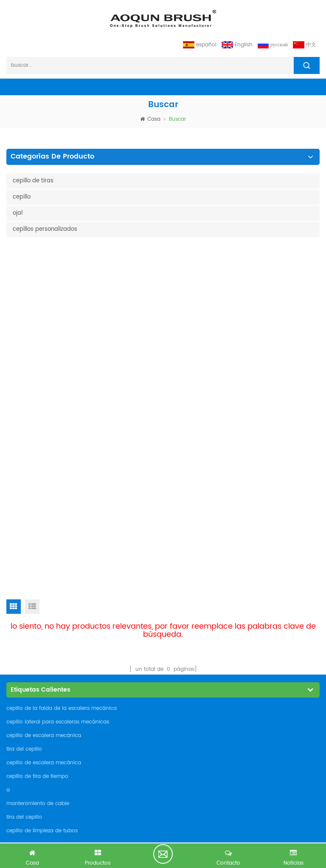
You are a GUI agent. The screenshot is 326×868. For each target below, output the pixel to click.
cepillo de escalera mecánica (44, 400)
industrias (24, 570)
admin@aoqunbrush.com (52, 696)
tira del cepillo (24, 413)
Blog (16, 598)
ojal (18, 213)
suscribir (300, 770)
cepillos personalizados (45, 229)
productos (25, 542)
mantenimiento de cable (38, 468)
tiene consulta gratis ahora (163, 854)
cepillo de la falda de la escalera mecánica (62, 373)
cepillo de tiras (33, 181)
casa (150, 119)
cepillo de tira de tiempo (37, 441)
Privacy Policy (29, 626)
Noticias (21, 584)
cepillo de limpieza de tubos (42, 495)
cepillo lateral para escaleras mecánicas (58, 386)
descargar (25, 612)
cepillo (22, 197)
